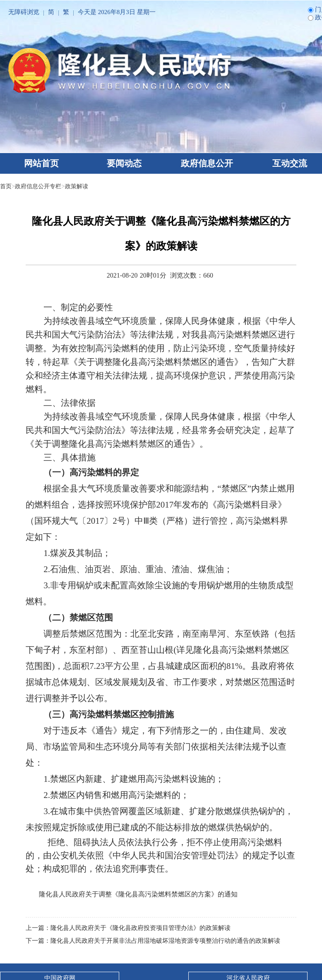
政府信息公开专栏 (41, 186)
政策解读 (82, 186)
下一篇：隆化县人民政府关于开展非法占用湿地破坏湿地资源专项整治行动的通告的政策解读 (153, 940)
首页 (6, 186)
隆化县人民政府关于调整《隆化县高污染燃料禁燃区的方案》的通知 (138, 894)
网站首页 (41, 163)
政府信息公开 (207, 163)
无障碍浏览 (24, 12)
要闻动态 (124, 163)
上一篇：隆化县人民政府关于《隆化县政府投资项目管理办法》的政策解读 (128, 928)
